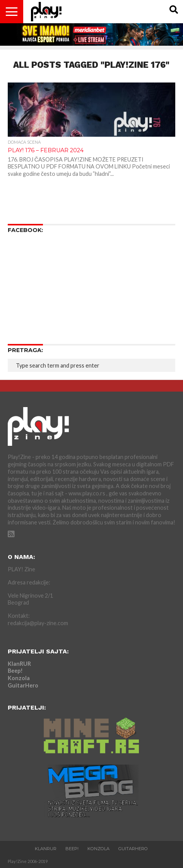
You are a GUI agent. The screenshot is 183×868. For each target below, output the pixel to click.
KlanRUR (19, 664)
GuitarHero (23, 685)
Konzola (19, 678)
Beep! (15, 671)
